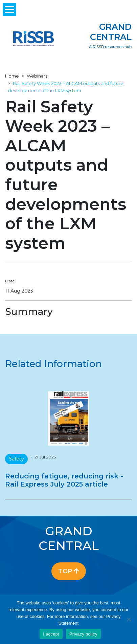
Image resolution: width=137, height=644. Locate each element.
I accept (51, 634)
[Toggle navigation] (9, 9)
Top (69, 571)
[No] (129, 619)
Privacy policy (83, 634)
